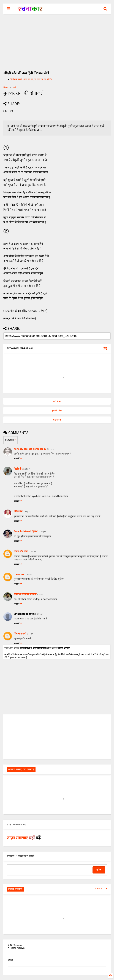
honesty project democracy (30, 449)
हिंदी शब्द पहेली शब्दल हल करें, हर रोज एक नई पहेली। (31, 79)
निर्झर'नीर (18, 469)
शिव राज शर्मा (20, 634)
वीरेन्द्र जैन (18, 511)
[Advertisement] (57, 41)
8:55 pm (41, 594)
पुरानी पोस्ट (57, 411)
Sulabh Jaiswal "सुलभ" (26, 531)
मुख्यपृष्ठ (57, 420)
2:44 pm (27, 512)
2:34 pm (50, 449)
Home (6, 87)
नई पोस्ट (57, 401)
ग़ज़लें (14, 87)
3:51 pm (43, 532)
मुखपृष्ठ (10, 960)
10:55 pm (29, 574)
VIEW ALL (101, 889)
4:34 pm (33, 552)
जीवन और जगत (21, 551)
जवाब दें (18, 459)
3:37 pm (30, 634)
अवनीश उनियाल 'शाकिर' (25, 594)
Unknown (19, 574)
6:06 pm (40, 614)
